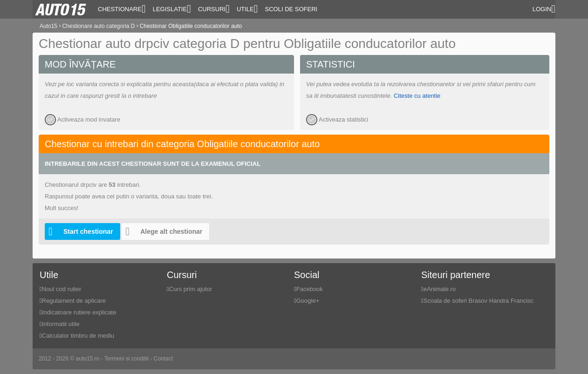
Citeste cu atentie (417, 96)
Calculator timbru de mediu (78, 336)
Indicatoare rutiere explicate (79, 312)
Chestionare (122, 9)
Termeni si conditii (126, 359)
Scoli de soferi (291, 9)
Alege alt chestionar (162, 231)
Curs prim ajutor (191, 289)
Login (544, 9)
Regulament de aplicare (74, 301)
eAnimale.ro (440, 289)
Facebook (310, 289)
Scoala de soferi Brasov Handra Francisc (479, 301)
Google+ (308, 301)
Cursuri (214, 9)
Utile (247, 9)
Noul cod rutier (62, 289)
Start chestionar (79, 231)
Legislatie (172, 9)
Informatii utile (61, 324)
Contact (163, 359)
